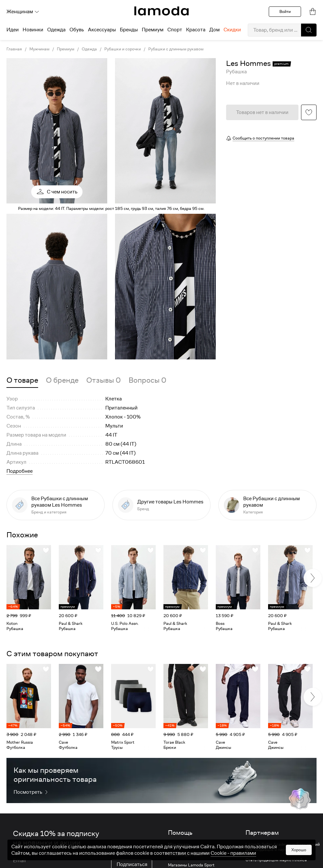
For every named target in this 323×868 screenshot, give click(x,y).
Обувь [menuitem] (77, 30)
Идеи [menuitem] (13, 30)
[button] (309, 30)
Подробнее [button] (20, 471)
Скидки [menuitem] (232, 30)
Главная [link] (14, 49)
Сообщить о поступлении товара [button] (263, 138)
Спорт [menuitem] (175, 30)
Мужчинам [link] (39, 49)
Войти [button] (285, 11)
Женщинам (23, 12)
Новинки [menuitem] (33, 30)
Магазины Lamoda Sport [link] (191, 865)
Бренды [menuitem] (129, 30)
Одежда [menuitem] (56, 30)
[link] (161, 11)
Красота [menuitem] (196, 30)
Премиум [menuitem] (153, 30)
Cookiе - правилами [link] (233, 853)
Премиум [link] (66, 49)
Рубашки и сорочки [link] (123, 49)
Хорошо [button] (299, 850)
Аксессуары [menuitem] (102, 30)
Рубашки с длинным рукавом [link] (176, 49)
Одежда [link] (89, 49)
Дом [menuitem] (214, 30)
